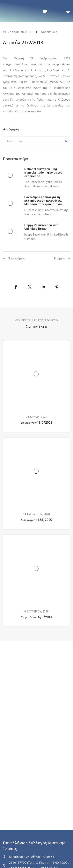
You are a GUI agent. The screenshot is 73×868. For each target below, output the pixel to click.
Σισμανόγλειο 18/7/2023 (37, 423)
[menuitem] (45, 11)
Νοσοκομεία (49, 32)
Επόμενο (60, 258)
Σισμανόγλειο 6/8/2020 (36, 520)
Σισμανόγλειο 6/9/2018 (36, 617)
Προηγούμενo (17, 258)
